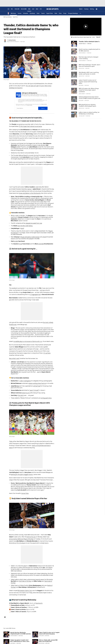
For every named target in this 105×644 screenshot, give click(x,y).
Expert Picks (15, 17)
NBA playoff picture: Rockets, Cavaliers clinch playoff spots (87, 105)
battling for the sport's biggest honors (22, 475)
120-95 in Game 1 (27, 189)
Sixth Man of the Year (25, 581)
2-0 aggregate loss (35, 295)
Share (98, 37)
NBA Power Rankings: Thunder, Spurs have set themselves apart (90, 65)
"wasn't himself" (34, 390)
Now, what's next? (14, 359)
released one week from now (34, 223)
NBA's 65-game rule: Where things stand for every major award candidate (89, 90)
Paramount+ (39, 603)
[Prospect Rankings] (73, 13)
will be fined (37, 386)
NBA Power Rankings (8, 17)
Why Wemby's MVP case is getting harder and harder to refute (89, 73)
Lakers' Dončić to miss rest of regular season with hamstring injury (49, 633)
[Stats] (38, 13)
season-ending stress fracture (37, 383)
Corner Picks (25, 493)
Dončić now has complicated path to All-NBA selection (89, 50)
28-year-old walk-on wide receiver (30, 237)
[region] (86, 26)
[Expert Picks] (50, 13)
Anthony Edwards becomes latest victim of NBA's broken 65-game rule (89, 98)
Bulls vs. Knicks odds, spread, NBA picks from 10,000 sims (48, 641)
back (22, 228)
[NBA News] (13, 13)
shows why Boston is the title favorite (30, 193)
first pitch (21, 395)
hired (21, 244)
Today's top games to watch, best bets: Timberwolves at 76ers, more (20, 641)
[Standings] (32, 13)
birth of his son (31, 537)
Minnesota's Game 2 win (25, 591)
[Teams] (43, 13)
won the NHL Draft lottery (25, 226)
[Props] (65, 13)
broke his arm (26, 393)
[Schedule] (26, 13)
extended (41, 244)
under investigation (25, 381)
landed (16, 241)
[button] (80, 13)
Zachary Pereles (12, 40)
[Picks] (60, 13)
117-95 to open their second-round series (30, 126)
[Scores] (20, 13)
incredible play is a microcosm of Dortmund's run (28, 341)
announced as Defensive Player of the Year (21, 539)
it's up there (47, 353)
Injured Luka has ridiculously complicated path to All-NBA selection (20, 633)
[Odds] (56, 13)
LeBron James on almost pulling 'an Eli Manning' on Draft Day (89, 113)
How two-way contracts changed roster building (88, 58)
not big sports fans (46, 398)
